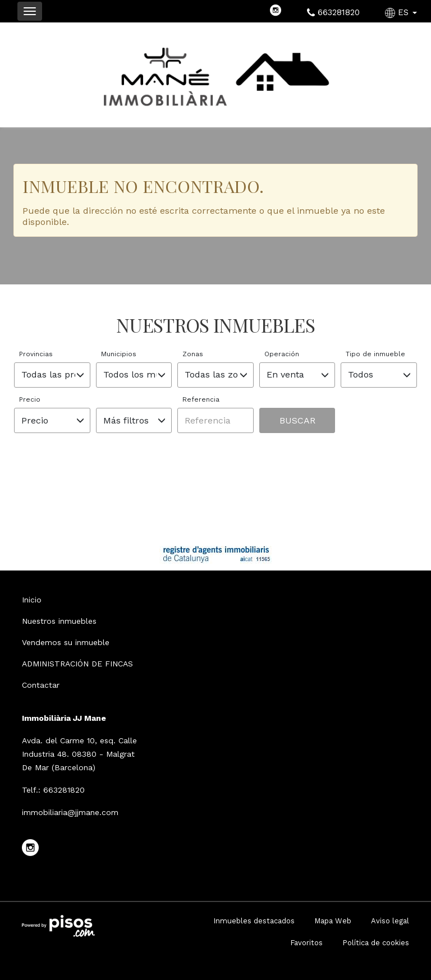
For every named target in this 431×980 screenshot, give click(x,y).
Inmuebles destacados (254, 921)
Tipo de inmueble (375, 354)
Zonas (193, 354)
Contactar (41, 685)
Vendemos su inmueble (66, 642)
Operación (282, 354)
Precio (30, 399)
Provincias (36, 354)
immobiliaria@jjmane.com (70, 812)
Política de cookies (376, 943)
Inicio (32, 600)
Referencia (201, 399)
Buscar (297, 420)
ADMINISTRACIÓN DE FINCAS (77, 664)
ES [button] (402, 12)
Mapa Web (333, 921)
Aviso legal (390, 921)
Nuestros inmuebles (59, 621)
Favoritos (306, 943)
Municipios (119, 354)
